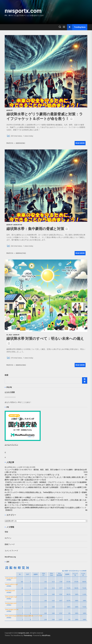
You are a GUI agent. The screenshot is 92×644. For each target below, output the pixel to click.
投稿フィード (10, 544)
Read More (80, 143)
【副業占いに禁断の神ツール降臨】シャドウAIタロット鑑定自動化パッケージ (34, 497)
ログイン (8, 538)
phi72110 (10, 143)
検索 (6, 375)
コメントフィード (11, 551)
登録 (6, 532)
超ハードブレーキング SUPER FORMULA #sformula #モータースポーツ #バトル (35, 505)
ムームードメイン (11, 445)
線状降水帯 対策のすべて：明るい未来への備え (45, 339)
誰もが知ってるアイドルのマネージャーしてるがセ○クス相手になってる (32, 475)
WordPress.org (10, 557)
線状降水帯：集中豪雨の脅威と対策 (35, 229)
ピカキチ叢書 (10, 392)
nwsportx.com (23, 11)
